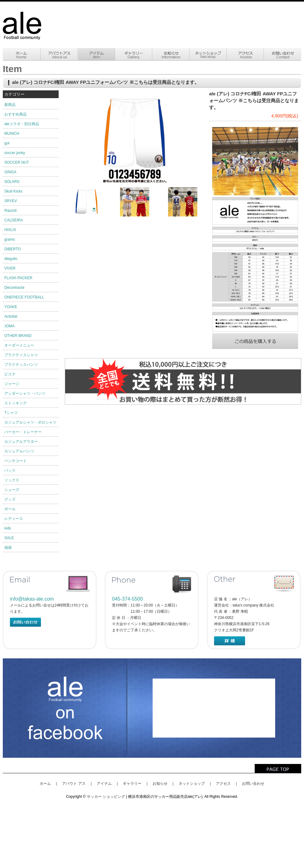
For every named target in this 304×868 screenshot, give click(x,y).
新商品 (10, 105)
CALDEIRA (14, 220)
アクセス (223, 784)
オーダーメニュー (19, 345)
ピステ (10, 374)
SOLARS (12, 182)
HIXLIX (10, 230)
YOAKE (11, 307)
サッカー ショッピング (106, 797)
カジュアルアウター (21, 442)
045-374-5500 (127, 599)
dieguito (11, 259)
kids (8, 528)
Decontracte (14, 288)
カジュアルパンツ (19, 451)
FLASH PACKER (18, 278)
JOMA (9, 326)
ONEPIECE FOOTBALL (24, 297)
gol (7, 143)
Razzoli (10, 211)
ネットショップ (192, 784)
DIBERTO (13, 249)
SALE (9, 538)
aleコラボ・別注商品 (22, 124)
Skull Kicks (13, 191)
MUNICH (12, 134)
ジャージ (12, 384)
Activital (11, 316)
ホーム (45, 784)
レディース (14, 519)
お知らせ (160, 784)
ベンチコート (16, 461)
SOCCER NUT (17, 162)
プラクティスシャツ (21, 355)
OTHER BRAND (18, 336)
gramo (10, 239)
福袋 (8, 548)
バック (10, 470)
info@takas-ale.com (32, 599)
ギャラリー (132, 784)
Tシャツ (11, 413)
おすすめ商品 (16, 114)
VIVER (10, 268)
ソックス (12, 480)
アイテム (104, 784)
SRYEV (11, 201)
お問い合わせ (253, 784)
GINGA (10, 172)
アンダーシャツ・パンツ (25, 393)
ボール (10, 509)
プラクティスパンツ (21, 365)
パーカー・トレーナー (23, 432)
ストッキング (16, 403)
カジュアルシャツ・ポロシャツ (30, 422)
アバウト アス (74, 784)
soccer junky (15, 153)
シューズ (12, 490)
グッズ (10, 499)
